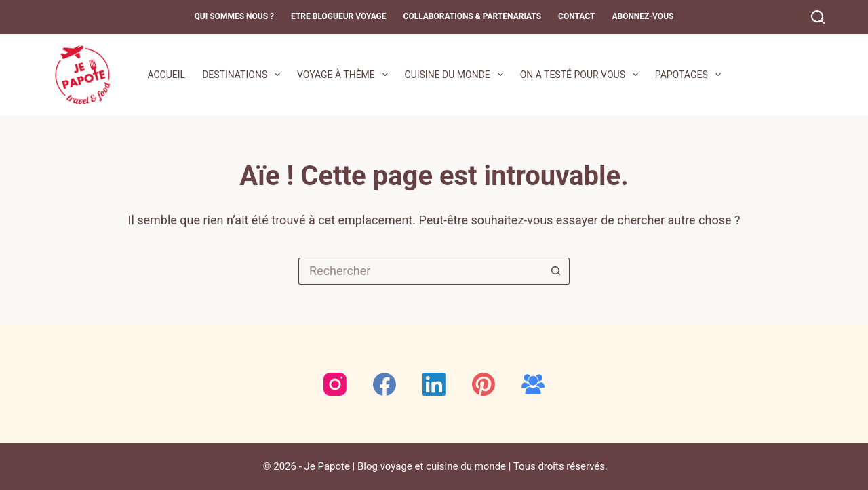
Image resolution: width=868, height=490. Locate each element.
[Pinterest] (484, 384)
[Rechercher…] (420, 271)
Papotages (691, 75)
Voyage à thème (345, 75)
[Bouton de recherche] (556, 271)
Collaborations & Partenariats (473, 16)
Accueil (166, 75)
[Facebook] (384, 384)
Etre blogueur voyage (339, 16)
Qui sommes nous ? (234, 16)
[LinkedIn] (434, 384)
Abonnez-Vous (643, 16)
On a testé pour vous (582, 75)
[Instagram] (335, 384)
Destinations (244, 75)
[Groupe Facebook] (533, 384)
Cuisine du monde (457, 75)
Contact (576, 16)
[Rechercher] (818, 17)
